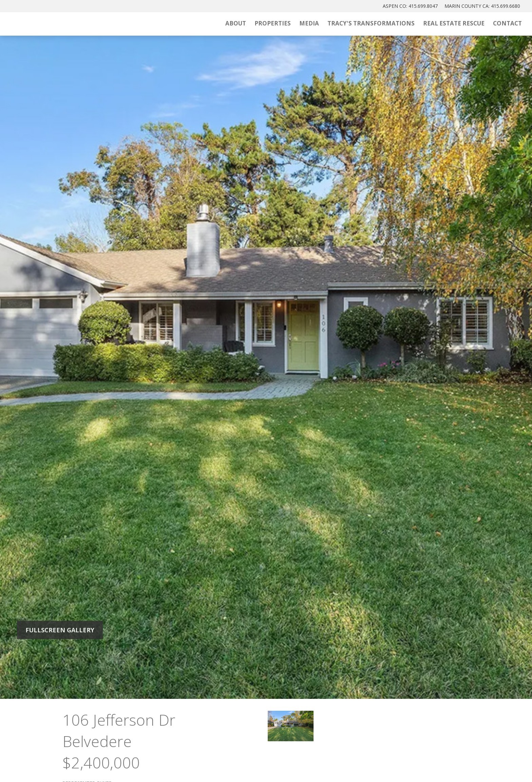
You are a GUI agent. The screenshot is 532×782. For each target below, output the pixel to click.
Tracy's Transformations (371, 23)
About (236, 23)
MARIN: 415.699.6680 (482, 6)
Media (309, 23)
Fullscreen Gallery (60, 630)
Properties (273, 23)
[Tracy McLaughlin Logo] (80, 24)
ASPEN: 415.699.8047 (410, 6)
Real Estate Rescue (454, 23)
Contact (507, 23)
